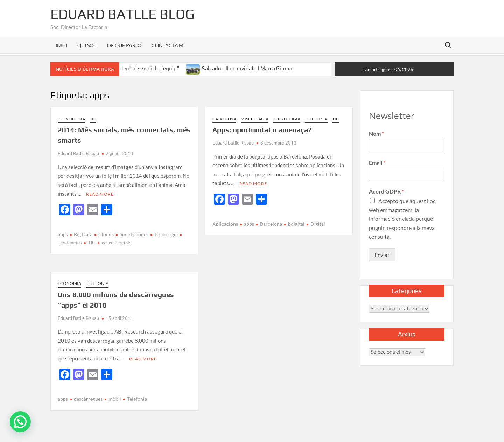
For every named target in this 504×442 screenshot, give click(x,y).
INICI (61, 45)
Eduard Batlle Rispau (78, 153)
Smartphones (134, 234)
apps (63, 234)
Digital (318, 224)
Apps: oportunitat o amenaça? (262, 130)
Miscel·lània (255, 119)
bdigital (296, 224)
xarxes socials (116, 242)
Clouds (106, 234)
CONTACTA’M (167, 45)
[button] (20, 422)
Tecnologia (71, 119)
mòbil (115, 399)
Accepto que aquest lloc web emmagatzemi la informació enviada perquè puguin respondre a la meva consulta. (402, 219)
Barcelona (271, 224)
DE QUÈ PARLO (124, 45)
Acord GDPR (386, 191)
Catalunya (224, 119)
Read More (100, 194)
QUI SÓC (87, 45)
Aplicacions (225, 224)
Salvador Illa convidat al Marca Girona (247, 68)
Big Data (83, 234)
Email (377, 163)
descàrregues (88, 399)
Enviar (382, 255)
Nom (376, 134)
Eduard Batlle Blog (122, 14)
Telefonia (316, 119)
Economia (69, 283)
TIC (93, 119)
